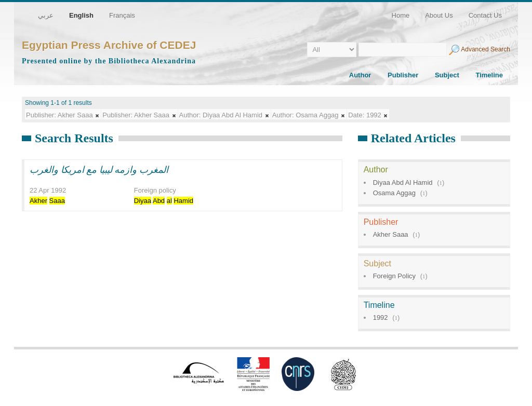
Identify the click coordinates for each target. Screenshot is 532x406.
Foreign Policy (394, 276)
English (81, 15)
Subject (447, 75)
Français (122, 15)
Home (401, 15)
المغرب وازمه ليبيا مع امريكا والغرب (99, 170)
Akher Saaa (391, 234)
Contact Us (485, 15)
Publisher (403, 75)
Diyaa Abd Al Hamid (403, 182)
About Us (439, 15)
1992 (381, 317)
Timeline (489, 75)
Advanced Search (486, 49)
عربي (46, 15)
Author (360, 75)
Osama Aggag (394, 193)
